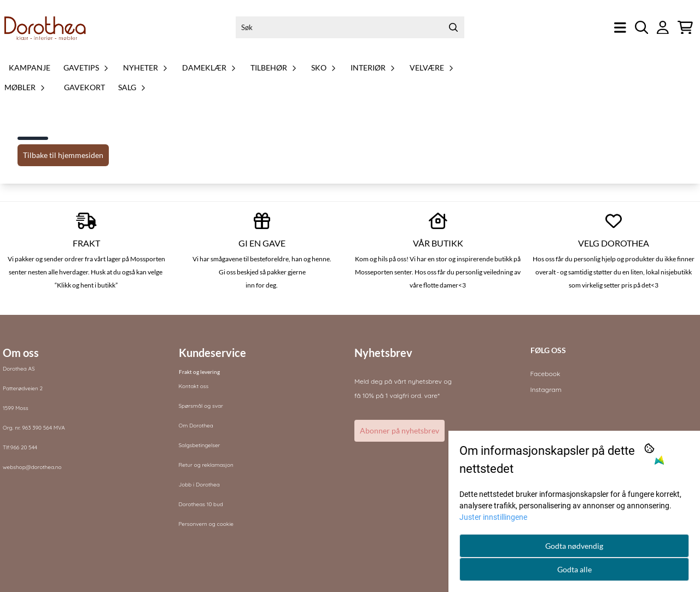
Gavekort (84, 87)
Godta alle (574, 569)
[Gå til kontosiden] (663, 28)
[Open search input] (642, 28)
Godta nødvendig (574, 546)
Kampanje (30, 68)
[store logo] (45, 27)
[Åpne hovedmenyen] (620, 28)
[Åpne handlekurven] (685, 28)
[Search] (453, 27)
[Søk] (350, 27)
